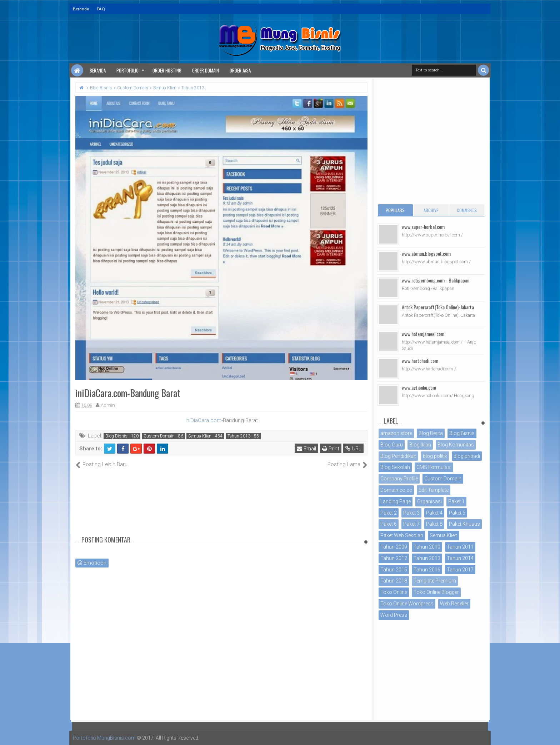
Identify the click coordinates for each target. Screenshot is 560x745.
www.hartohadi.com (420, 361)
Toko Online (394, 592)
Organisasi (429, 501)
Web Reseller (454, 604)
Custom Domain (159, 436)
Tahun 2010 (427, 547)
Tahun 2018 (394, 581)
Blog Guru (392, 445)
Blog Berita (431, 433)
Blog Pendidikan (398, 456)
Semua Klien (200, 436)
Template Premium (435, 581)
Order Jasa (240, 70)
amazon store (396, 433)
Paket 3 (411, 513)
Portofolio (127, 70)
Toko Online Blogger (436, 592)
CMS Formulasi (434, 467)
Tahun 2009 (394, 547)
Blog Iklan (420, 445)
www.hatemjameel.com (423, 334)
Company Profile (399, 479)
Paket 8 (434, 524)
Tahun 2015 (394, 570)
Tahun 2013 (239, 436)
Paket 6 (389, 524)
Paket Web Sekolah (402, 535)
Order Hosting (167, 70)
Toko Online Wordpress (407, 604)
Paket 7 (411, 524)
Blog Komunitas (456, 445)
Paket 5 (457, 513)
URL (353, 449)
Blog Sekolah (395, 467)
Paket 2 (389, 513)
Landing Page (396, 501)
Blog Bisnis (116, 436)
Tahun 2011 (460, 547)
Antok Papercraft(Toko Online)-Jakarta (438, 307)
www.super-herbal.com (423, 227)
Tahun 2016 (427, 570)
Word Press (394, 615)
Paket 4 (434, 513)
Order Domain (206, 70)
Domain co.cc (396, 490)
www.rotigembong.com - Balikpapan (436, 280)
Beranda (81, 9)
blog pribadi (467, 456)
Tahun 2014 (460, 558)
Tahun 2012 (394, 558)
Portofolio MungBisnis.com (104, 738)
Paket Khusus (464, 524)
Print (331, 449)
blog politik (435, 456)
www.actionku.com (419, 387)
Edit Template (434, 490)
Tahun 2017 (460, 570)
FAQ (101, 9)
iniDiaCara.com (203, 420)
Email (306, 449)
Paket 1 (456, 501)
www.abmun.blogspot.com (426, 253)
